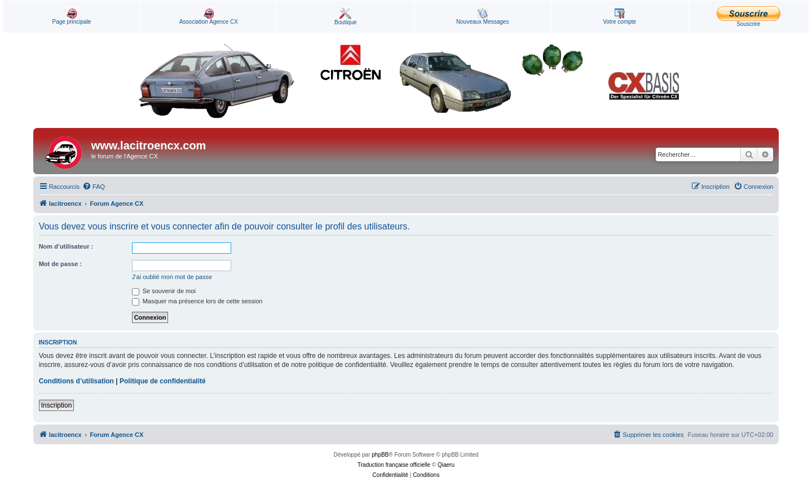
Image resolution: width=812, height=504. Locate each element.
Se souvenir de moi (164, 291)
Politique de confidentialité (163, 381)
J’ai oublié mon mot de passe (172, 277)
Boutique (345, 17)
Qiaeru (446, 465)
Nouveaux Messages (482, 17)
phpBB (380, 455)
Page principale (71, 17)
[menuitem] (94, 187)
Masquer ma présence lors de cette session (197, 301)
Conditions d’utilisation (76, 381)
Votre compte (619, 17)
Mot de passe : (60, 264)
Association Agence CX (209, 17)
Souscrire (749, 17)
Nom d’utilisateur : (66, 246)
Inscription (57, 405)
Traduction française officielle (394, 465)
